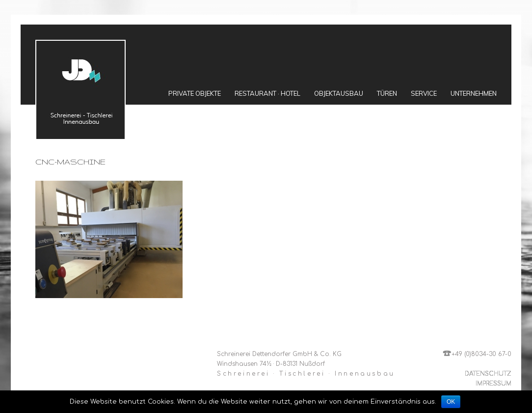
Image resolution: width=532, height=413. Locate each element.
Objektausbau (339, 93)
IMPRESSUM (493, 384)
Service (424, 93)
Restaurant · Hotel (267, 93)
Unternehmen (474, 93)
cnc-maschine (70, 162)
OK (451, 402)
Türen (387, 93)
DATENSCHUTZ (488, 374)
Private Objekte (195, 93)
